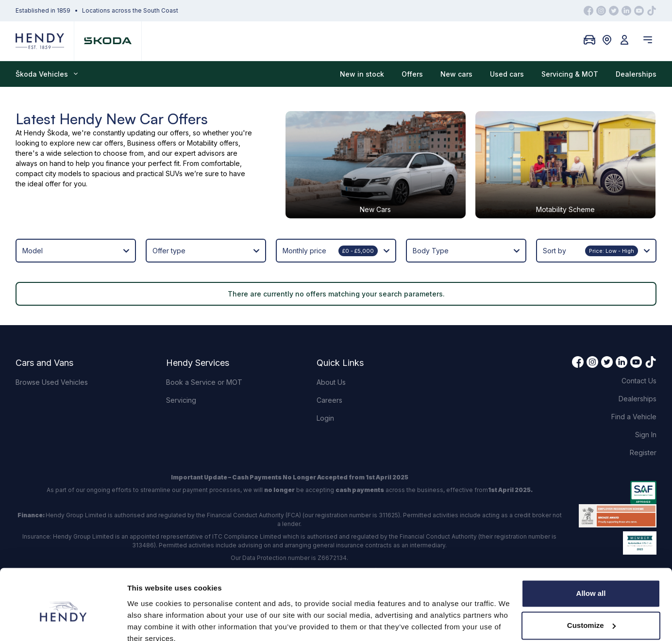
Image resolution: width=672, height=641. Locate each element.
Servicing (181, 370)
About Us (331, 352)
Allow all (591, 551)
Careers (329, 370)
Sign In (646, 404)
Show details (150, 622)
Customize (591, 582)
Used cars (507, 74)
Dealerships (636, 74)
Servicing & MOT (570, 74)
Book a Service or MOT (204, 352)
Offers (412, 74)
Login (325, 387)
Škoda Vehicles (47, 74)
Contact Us (639, 350)
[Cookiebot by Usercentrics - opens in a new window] (63, 622)
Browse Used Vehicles (52, 352)
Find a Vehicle (634, 386)
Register (643, 422)
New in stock (362, 74)
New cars (456, 74)
